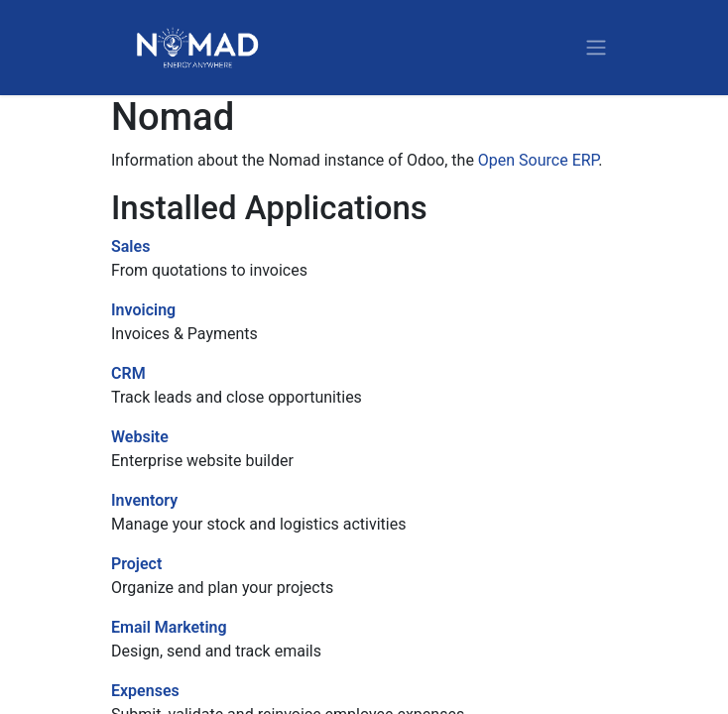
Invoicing (143, 310)
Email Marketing (169, 627)
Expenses (145, 691)
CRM (128, 373)
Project (136, 564)
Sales (130, 246)
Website (140, 437)
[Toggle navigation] (596, 48)
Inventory (144, 500)
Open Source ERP (538, 160)
